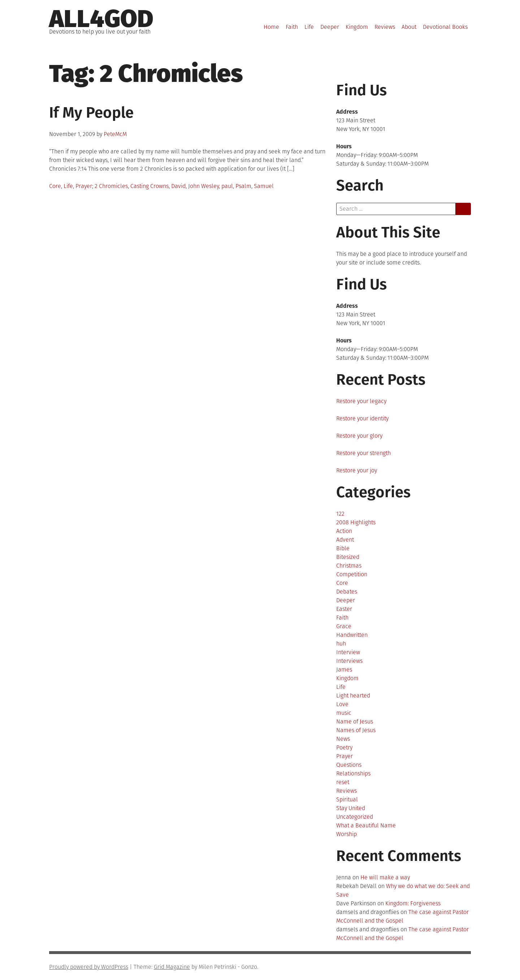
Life (309, 27)
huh (341, 644)
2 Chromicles (111, 186)
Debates (347, 592)
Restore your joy (357, 470)
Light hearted (353, 695)
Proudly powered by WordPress (89, 967)
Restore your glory (359, 436)
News (343, 739)
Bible (343, 548)
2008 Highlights (356, 522)
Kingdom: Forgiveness (413, 903)
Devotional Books (445, 27)
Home (271, 27)
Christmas (349, 566)
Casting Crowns (149, 186)
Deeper (330, 27)
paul (227, 186)
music (344, 713)
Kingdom (357, 27)
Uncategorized (355, 817)
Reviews (385, 27)
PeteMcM (115, 134)
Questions (349, 765)
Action (344, 531)
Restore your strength (363, 453)
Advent (345, 540)
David (178, 186)
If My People (91, 113)
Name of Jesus (355, 721)
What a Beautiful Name (366, 825)
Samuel (264, 186)
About (409, 27)
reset (343, 782)
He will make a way (385, 877)
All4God (101, 19)
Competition (352, 574)
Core (55, 186)
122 (340, 514)
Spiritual (347, 799)
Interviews (349, 661)
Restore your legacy (361, 401)
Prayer (84, 186)
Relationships (353, 773)
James (344, 670)
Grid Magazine (172, 967)
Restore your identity (362, 418)
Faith (292, 27)
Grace (344, 626)
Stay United (351, 808)
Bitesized (348, 557)
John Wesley (203, 186)
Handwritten (352, 635)
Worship (346, 834)
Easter (344, 609)
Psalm (243, 186)
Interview (348, 652)
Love (342, 704)
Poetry (344, 747)
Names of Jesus (356, 730)
